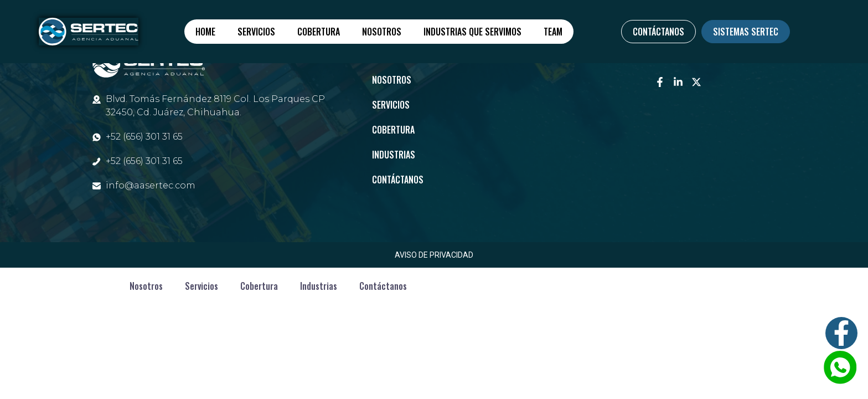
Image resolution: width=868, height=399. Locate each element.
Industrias (394, 155)
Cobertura (319, 32)
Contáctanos (398, 180)
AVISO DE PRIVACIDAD (434, 255)
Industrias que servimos (472, 32)
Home (205, 32)
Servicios (256, 32)
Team (553, 32)
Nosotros (382, 32)
